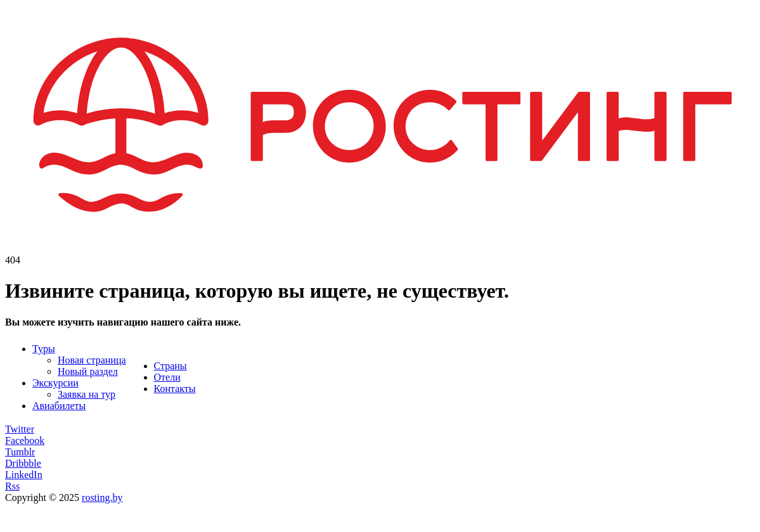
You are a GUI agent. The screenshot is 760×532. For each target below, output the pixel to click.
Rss (12, 486)
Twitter (20, 429)
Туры (44, 349)
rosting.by (102, 497)
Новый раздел (88, 371)
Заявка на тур (87, 394)
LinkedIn (24, 475)
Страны (171, 366)
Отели (167, 377)
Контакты (175, 389)
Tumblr (20, 452)
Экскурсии (55, 383)
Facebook (25, 440)
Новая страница (92, 360)
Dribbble (23, 463)
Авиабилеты (59, 406)
